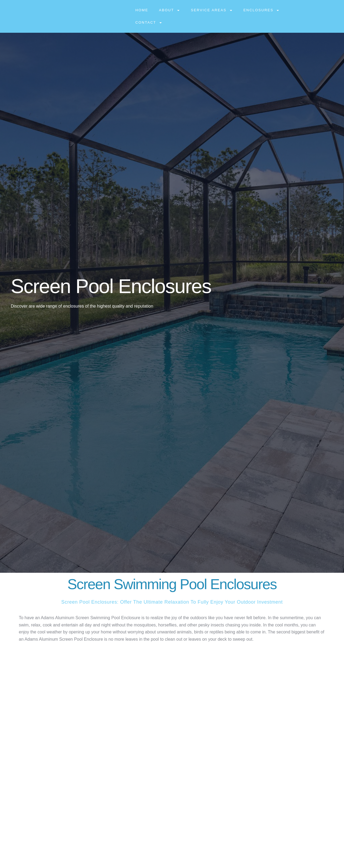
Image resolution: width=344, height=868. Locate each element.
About (170, 10)
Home (142, 10)
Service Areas (212, 10)
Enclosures (262, 10)
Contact (149, 23)
